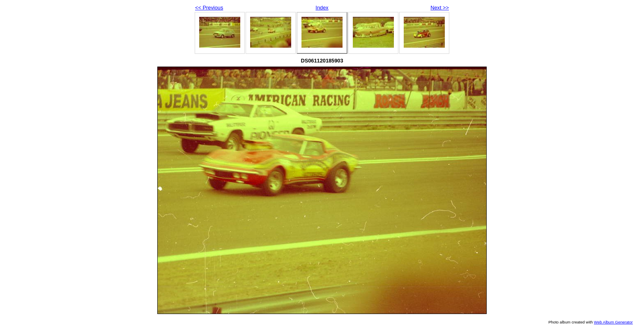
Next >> (440, 8)
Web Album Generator (613, 322)
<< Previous (209, 8)
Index (322, 8)
